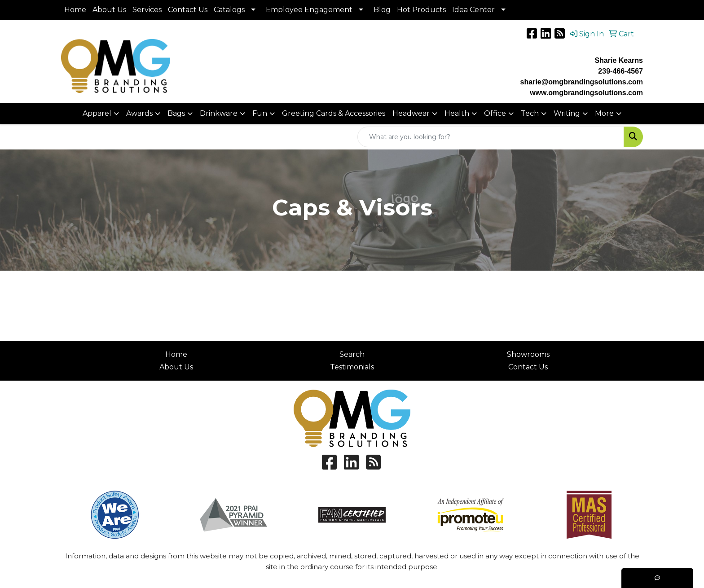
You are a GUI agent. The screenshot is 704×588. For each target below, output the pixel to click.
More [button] (604, 113)
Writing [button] (567, 113)
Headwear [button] (411, 113)
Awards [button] (139, 113)
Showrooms (528, 354)
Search (352, 354)
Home (75, 10)
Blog (382, 10)
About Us (109, 10)
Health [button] (457, 113)
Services (147, 10)
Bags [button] (176, 113)
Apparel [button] (97, 113)
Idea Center (473, 10)
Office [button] (495, 113)
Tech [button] (530, 113)
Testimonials (352, 367)
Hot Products (421, 10)
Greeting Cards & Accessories (334, 113)
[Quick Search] (491, 137)
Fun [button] (260, 113)
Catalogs (229, 10)
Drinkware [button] (219, 113)
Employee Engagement (309, 10)
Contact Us (188, 10)
